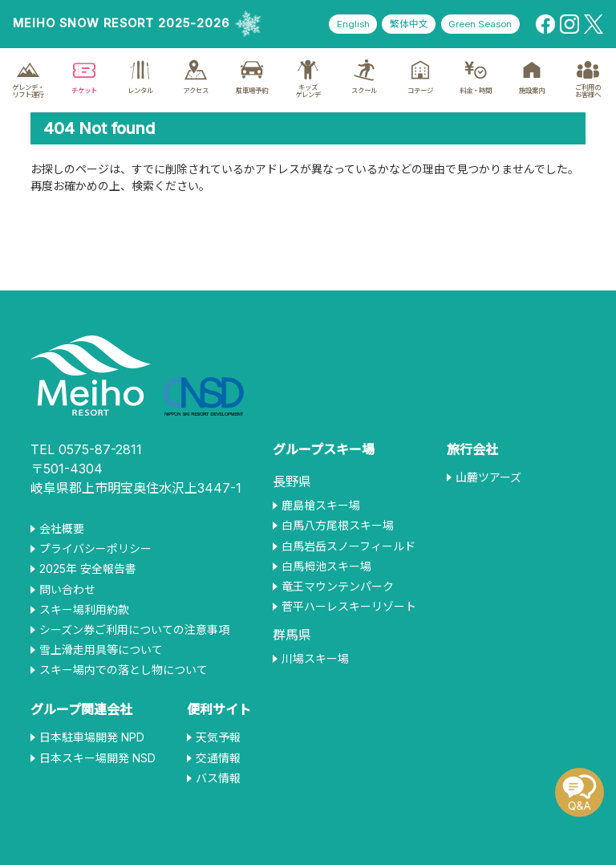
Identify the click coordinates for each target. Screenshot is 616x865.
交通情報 (218, 758)
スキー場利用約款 (84, 610)
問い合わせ (67, 590)
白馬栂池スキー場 (326, 567)
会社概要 (62, 529)
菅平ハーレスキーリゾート (349, 607)
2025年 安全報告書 (88, 569)
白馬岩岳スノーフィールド (349, 546)
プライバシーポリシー (95, 549)
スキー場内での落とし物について (124, 670)
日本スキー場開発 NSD (97, 758)
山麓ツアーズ (488, 477)
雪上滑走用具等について (101, 650)
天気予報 (218, 737)
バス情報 (218, 778)
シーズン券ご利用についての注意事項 (134, 630)
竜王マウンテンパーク (338, 587)
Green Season (476, 24)
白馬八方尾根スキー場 (338, 526)
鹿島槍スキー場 (321, 506)
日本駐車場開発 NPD (92, 737)
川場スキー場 (315, 659)
